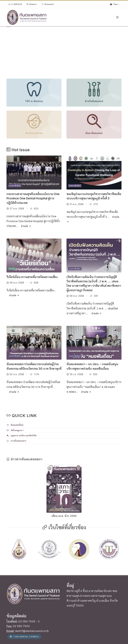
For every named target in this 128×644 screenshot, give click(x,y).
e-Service (15, 4)
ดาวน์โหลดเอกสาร (16, 441)
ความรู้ (12, 269)
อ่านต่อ (26, 226)
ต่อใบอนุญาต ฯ (15, 430)
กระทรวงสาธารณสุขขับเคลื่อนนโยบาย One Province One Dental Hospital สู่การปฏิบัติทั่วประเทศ (33, 198)
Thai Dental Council (24, 612)
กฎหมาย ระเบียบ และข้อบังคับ (22, 435)
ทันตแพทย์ (47, 4)
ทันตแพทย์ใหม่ (15, 425)
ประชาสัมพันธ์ (15, 186)
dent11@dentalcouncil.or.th (32, 606)
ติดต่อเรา (32, 4)
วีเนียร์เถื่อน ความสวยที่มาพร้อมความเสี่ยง (32, 277)
